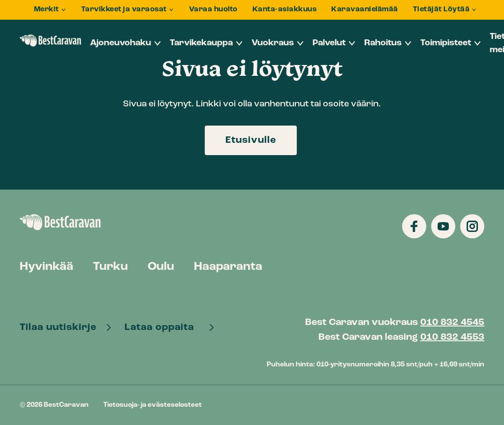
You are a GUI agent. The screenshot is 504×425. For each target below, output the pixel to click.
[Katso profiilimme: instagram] (472, 226)
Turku (110, 267)
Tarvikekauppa (201, 43)
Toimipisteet (446, 43)
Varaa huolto (213, 10)
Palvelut (329, 43)
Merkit (47, 10)
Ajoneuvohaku (121, 43)
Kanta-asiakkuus (285, 10)
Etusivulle (251, 140)
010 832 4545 (452, 323)
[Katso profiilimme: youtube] (443, 226)
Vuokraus (273, 43)
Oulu (161, 267)
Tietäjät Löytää (441, 10)
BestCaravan (50, 41)
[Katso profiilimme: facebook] (414, 226)
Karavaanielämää (365, 10)
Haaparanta (228, 267)
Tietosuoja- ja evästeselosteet (153, 405)
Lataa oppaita (163, 327)
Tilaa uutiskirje (59, 327)
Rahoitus (383, 43)
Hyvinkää (47, 267)
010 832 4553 (452, 337)
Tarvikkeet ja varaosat (124, 10)
